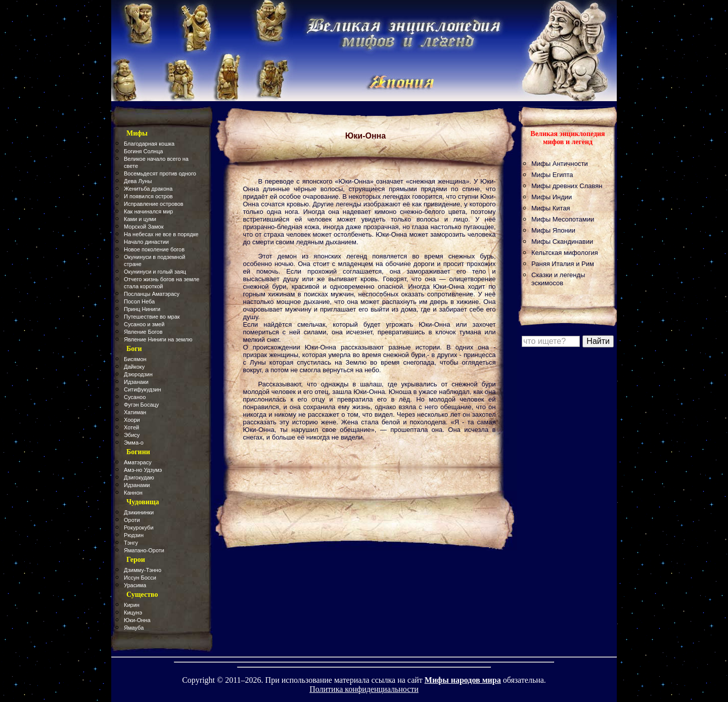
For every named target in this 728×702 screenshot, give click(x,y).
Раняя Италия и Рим (563, 264)
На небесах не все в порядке (161, 234)
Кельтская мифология (565, 253)
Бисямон (135, 359)
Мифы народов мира (463, 680)
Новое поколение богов (154, 249)
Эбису (132, 435)
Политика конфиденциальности (364, 689)
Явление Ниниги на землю (158, 339)
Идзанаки (136, 382)
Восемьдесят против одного (160, 173)
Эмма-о (134, 443)
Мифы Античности (560, 164)
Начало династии (146, 242)
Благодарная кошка (149, 144)
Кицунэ (133, 612)
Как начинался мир (148, 211)
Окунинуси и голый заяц (155, 272)
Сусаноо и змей (144, 324)
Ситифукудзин (142, 389)
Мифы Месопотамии (563, 219)
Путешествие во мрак (152, 317)
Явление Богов (143, 332)
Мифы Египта (552, 175)
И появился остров (148, 196)
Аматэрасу (138, 462)
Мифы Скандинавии (562, 242)
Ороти (132, 520)
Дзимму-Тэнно (143, 570)
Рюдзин (134, 535)
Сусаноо (135, 397)
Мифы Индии (552, 197)
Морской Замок (144, 227)
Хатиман (135, 412)
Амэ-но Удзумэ (143, 470)
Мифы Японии (553, 230)
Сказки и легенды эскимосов (558, 279)
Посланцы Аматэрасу (152, 294)
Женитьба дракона (148, 189)
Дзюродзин (138, 374)
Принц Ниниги (142, 309)
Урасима (135, 585)
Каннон (133, 493)
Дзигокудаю (139, 477)
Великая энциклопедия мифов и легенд (567, 138)
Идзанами (137, 485)
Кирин (132, 605)
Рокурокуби (139, 528)
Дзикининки (139, 512)
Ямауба (134, 628)
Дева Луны (138, 181)
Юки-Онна (137, 620)
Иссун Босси (140, 578)
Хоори (132, 420)
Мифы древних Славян (567, 186)
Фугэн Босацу (141, 405)
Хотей (131, 427)
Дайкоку (134, 367)
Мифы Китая (551, 208)
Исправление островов (154, 204)
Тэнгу (131, 543)
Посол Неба (139, 301)
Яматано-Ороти (144, 550)
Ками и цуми (140, 219)
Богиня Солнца (143, 151)
